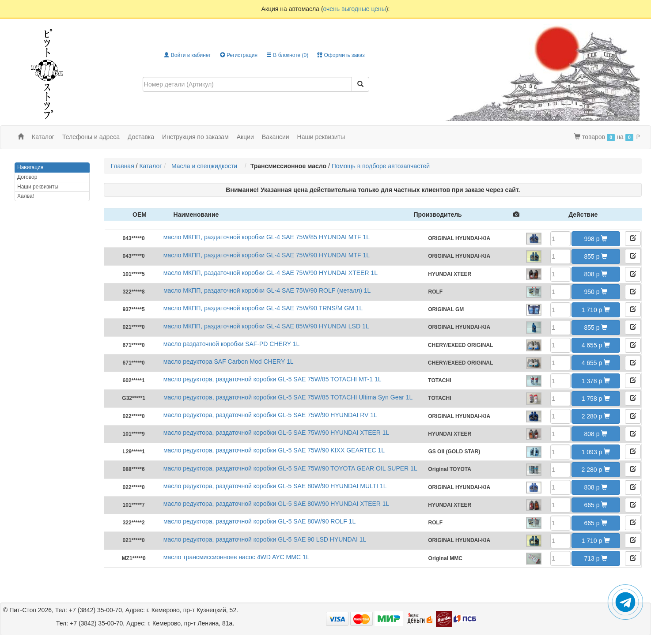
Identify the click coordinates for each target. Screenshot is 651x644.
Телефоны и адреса (91, 137)
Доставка (141, 137)
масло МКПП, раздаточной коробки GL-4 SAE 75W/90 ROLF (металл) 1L (267, 290)
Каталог (150, 166)
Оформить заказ (341, 55)
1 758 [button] (596, 399)
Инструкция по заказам (195, 137)
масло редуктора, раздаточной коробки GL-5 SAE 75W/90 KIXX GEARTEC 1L (274, 450)
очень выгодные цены (355, 9)
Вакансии (276, 137)
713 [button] (596, 558)
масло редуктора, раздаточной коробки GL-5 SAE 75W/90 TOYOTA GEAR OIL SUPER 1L (290, 468)
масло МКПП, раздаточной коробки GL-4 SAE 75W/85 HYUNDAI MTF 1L (267, 237)
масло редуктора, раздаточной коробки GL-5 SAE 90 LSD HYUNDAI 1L (265, 539)
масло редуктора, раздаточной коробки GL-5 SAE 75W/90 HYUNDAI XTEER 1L (276, 433)
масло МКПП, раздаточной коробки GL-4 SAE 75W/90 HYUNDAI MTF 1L (267, 255)
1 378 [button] (596, 381)
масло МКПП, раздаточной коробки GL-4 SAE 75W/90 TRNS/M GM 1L (263, 308)
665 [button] (596, 505)
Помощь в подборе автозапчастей (381, 166)
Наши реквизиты (321, 137)
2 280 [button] (596, 416)
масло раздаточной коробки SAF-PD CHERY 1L (232, 344)
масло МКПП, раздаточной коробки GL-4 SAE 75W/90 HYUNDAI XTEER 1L (271, 273)
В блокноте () (287, 55)
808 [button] (596, 274)
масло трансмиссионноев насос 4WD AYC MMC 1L (237, 557)
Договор (27, 177)
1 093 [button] (596, 452)
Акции (245, 137)
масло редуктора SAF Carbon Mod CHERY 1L (229, 362)
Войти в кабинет (187, 55)
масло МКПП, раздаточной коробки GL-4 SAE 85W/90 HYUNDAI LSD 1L (266, 326)
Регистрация (239, 55)
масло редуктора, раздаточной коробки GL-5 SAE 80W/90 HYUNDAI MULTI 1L (275, 486)
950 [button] (596, 292)
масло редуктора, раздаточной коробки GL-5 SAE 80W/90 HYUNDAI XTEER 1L (276, 504)
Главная (122, 166)
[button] (633, 239)
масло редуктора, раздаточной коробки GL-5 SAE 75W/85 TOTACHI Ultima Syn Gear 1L (288, 397)
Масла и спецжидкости (206, 166)
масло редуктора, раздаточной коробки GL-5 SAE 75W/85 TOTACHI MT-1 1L (273, 379)
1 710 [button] (596, 310)
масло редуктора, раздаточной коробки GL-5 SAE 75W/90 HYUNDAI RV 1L (270, 415)
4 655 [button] (596, 345)
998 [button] (596, 239)
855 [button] (596, 256)
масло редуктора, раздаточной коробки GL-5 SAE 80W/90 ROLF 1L (259, 521)
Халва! (26, 196)
